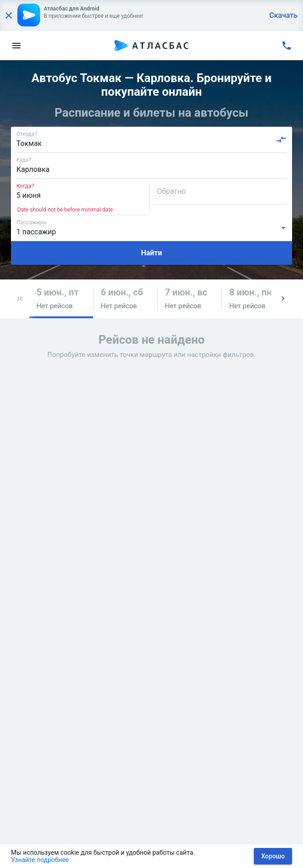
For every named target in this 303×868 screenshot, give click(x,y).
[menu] (16, 46)
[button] (20, 299)
